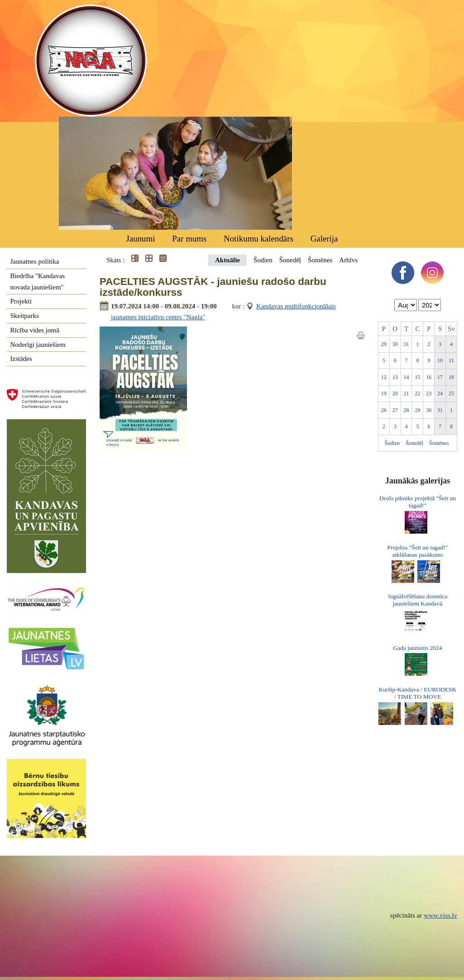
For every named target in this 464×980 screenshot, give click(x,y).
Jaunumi (140, 239)
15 (417, 377)
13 (395, 377)
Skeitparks (25, 316)
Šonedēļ (290, 260)
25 (451, 393)
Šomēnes (320, 260)
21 (407, 393)
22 (417, 393)
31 (407, 344)
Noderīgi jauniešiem (38, 345)
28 (407, 410)
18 (451, 377)
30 (395, 344)
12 (384, 377)
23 (429, 393)
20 (395, 393)
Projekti (21, 301)
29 (384, 344)
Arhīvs (348, 260)
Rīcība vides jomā (35, 330)
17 (440, 377)
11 (451, 360)
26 (384, 410)
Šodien (263, 260)
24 (440, 393)
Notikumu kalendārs (258, 239)
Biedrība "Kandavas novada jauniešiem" (38, 282)
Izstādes (21, 359)
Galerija (324, 239)
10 (440, 360)
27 (395, 410)
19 (384, 393)
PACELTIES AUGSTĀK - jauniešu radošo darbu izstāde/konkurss (213, 287)
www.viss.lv (440, 915)
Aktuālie (227, 260)
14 (407, 377)
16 (429, 377)
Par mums (189, 239)
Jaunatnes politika (35, 261)
